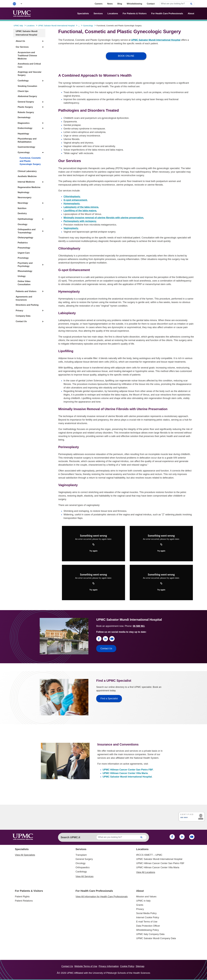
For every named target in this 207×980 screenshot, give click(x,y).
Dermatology (24, 117)
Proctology (23, 258)
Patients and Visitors (26, 291)
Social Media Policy (146, 913)
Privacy (19, 311)
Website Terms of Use (86, 966)
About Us (20, 41)
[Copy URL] (93, 545)
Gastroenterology (26, 147)
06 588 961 (139, 626)
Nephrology (24, 192)
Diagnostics (24, 123)
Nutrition (22, 208)
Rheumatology (25, 271)
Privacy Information (109, 966)
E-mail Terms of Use (147, 922)
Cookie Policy (127, 966)
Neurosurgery (25, 197)
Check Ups (23, 91)
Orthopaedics (83, 867)
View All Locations (146, 872)
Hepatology (23, 134)
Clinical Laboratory (27, 171)
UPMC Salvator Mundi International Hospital (156, 40)
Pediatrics (23, 243)
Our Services (22, 47)
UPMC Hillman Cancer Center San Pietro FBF (128, 770)
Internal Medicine (26, 182)
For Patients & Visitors (135, 14)
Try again (93, 551)
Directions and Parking (27, 305)
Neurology (23, 203)
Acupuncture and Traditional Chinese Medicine (27, 56)
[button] (20, 4)
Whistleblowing (134, 4)
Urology (22, 276)
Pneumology (24, 248)
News (110, 4)
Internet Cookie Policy (148, 917)
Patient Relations (24, 901)
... (79, 26)
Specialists (83, 14)
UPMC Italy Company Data (150, 934)
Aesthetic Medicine (27, 176)
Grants (140, 905)
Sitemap (140, 966)
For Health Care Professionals (167, 14)
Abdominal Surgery (27, 96)
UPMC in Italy (143, 901)
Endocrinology (25, 128)
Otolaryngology (25, 238)
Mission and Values (146, 897)
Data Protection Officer (148, 926)
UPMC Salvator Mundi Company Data (156, 938)
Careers (99, 4)
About (191, 14)
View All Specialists (25, 855)
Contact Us (21, 321)
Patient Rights (22, 897)
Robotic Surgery (26, 112)
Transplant (81, 855)
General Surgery (26, 102)
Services (98, 14)
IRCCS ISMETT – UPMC (149, 855)
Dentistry (22, 213)
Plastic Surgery (25, 107)
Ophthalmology (25, 219)
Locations (113, 14)
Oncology (23, 224)
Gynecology (24, 152)
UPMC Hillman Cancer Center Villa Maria (125, 773)
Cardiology (23, 81)
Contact (151, 4)
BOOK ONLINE (126, 56)
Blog (120, 4)
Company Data (23, 316)
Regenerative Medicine (29, 187)
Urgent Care (24, 253)
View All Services (85, 876)
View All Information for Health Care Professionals (102, 897)
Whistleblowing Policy (147, 930)
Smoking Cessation (27, 86)
